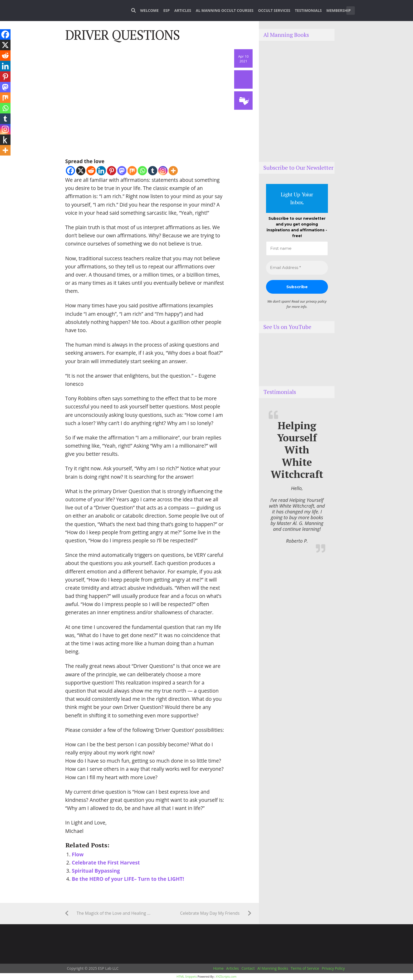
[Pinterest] (112, 171)
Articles (183, 10)
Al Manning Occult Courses (225, 10)
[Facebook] (70, 171)
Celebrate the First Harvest (106, 862)
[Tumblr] (153, 171)
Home (218, 968)
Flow (78, 854)
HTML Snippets (187, 976)
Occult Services (274, 10)
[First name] (297, 249)
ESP (166, 10)
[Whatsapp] (142, 171)
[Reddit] (91, 171)
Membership (339, 10)
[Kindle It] (5, 140)
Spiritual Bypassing (96, 871)
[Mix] (132, 171)
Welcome (149, 10)
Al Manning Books (273, 968)
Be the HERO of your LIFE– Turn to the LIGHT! (128, 879)
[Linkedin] (101, 171)
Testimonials (308, 10)
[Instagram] (163, 171)
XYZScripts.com (226, 976)
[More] (173, 171)
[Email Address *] (297, 268)
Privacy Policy (333, 968)
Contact (248, 968)
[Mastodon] (122, 171)
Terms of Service (305, 968)
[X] (81, 171)
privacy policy (316, 301)
